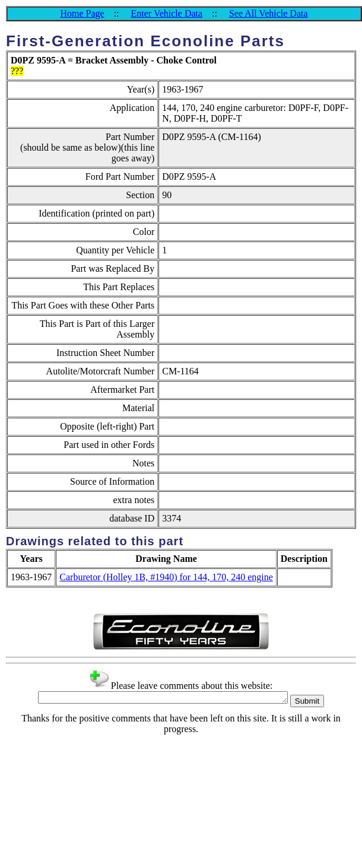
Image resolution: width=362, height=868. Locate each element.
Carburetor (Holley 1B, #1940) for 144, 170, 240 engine (166, 577)
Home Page (82, 13)
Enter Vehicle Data (167, 13)
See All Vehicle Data (269, 13)
